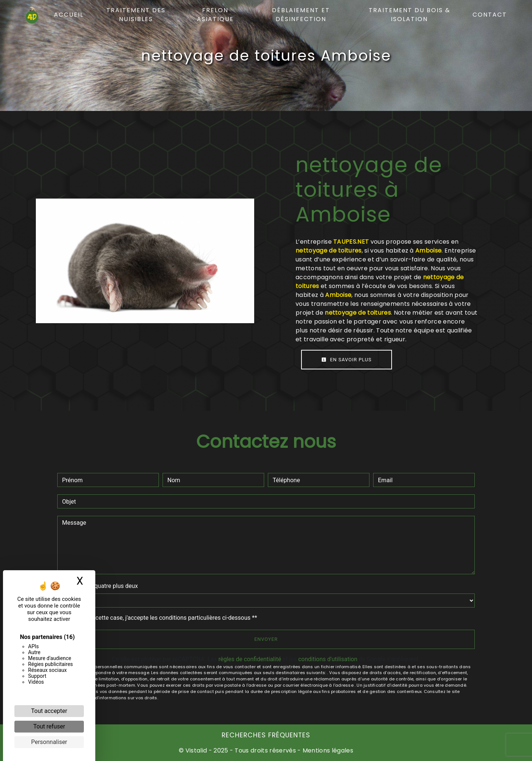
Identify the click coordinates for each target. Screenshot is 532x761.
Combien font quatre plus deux (98, 586)
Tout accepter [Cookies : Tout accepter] (49, 711)
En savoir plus (347, 360)
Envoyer (266, 639)
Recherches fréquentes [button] (266, 735)
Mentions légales (327, 750)
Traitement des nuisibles (136, 15)
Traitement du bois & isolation (410, 15)
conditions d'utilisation (328, 659)
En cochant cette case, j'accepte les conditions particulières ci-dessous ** (161, 618)
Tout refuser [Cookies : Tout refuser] (49, 726)
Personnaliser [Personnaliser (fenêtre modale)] (49, 742)
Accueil (69, 15)
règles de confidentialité (250, 659)
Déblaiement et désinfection (301, 15)
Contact (490, 15)
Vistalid (196, 750)
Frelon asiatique (215, 15)
